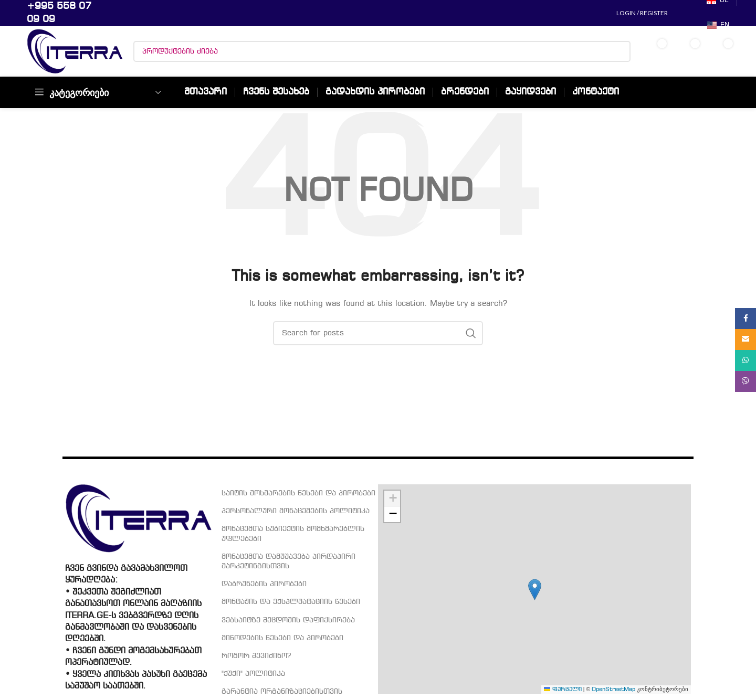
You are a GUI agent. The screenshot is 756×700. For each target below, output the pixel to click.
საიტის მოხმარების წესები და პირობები (298, 493)
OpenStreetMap (613, 690)
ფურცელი (563, 690)
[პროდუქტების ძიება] (382, 51)
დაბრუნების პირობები (264, 584)
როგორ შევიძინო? (256, 656)
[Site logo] (75, 51)
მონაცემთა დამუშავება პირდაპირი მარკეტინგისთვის (288, 561)
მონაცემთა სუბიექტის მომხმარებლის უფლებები (293, 534)
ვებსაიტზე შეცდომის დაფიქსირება (288, 620)
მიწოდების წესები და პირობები (282, 638)
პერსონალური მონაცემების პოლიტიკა (296, 511)
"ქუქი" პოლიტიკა (253, 674)
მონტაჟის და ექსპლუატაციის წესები (291, 602)
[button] (535, 590)
